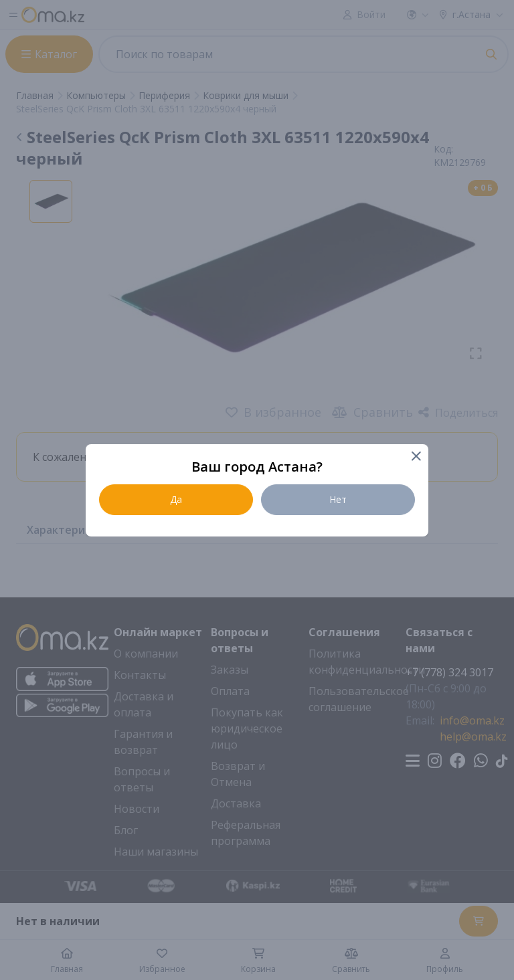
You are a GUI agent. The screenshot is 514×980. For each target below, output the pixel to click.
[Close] (415, 457)
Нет (338, 499)
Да (176, 499)
